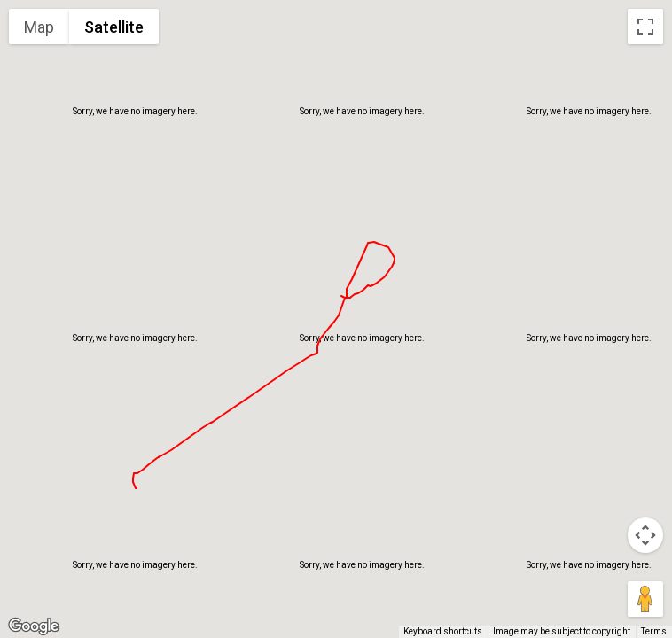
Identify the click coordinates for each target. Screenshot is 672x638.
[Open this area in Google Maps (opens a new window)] (34, 626)
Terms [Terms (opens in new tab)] (654, 631)
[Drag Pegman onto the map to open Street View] (645, 599)
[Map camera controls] (645, 535)
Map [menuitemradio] (39, 27)
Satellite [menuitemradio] (114, 27)
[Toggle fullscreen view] (645, 27)
